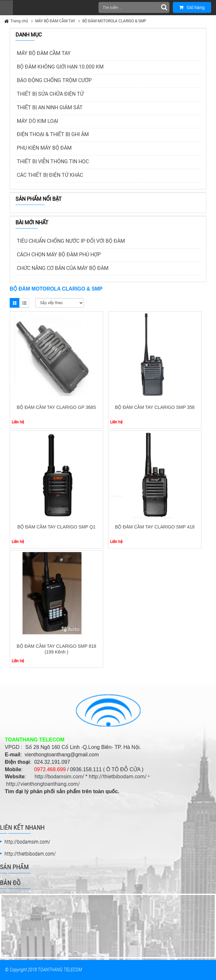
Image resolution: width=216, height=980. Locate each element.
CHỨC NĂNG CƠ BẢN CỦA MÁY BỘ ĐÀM (63, 268)
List (24, 303)
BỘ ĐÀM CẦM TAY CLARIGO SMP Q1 (57, 527)
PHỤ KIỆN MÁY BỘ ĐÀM (44, 148)
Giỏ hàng (192, 7)
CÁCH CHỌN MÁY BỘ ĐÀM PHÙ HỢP (59, 255)
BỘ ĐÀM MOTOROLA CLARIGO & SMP (114, 21)
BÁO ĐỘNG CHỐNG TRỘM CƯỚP (54, 80)
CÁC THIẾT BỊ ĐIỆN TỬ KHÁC (50, 175)
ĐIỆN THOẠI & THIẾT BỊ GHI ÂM (53, 134)
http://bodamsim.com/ (59, 777)
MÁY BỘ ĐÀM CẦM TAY (55, 21)
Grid (15, 303)
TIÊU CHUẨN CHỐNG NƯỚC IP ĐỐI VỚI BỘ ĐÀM (71, 241)
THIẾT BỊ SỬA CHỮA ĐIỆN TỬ (50, 94)
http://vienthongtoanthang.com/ (43, 784)
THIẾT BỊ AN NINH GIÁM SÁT (50, 107)
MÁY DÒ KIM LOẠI (37, 121)
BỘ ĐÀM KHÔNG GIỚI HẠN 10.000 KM (60, 67)
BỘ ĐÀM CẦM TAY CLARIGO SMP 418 (155, 527)
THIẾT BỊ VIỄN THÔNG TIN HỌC (53, 161)
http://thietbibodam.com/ (118, 777)
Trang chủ (19, 21)
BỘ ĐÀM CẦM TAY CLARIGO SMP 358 (155, 407)
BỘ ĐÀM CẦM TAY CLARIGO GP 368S (57, 407)
